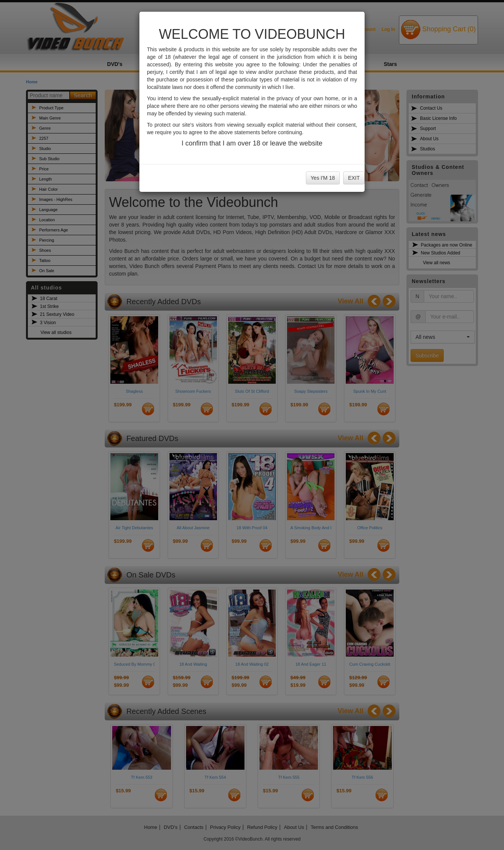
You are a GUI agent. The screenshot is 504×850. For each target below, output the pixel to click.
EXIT (354, 178)
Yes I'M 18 (323, 178)
